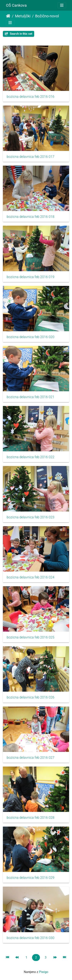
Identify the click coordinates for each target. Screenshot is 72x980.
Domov (8, 16)
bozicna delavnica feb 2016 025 (31, 637)
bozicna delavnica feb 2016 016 (31, 97)
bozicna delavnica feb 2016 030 (31, 938)
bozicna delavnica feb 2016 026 (31, 697)
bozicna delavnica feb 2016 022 (31, 457)
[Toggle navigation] (62, 5)
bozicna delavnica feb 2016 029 (31, 878)
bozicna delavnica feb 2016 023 (31, 517)
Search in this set (19, 34)
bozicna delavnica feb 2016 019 (31, 277)
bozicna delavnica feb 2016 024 (31, 577)
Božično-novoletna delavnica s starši (51, 16)
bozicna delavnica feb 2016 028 (31, 818)
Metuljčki (23, 16)
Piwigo (44, 972)
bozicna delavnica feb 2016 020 (31, 337)
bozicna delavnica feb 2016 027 (31, 758)
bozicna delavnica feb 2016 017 (31, 157)
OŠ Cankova (16, 5)
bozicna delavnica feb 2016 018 (31, 217)
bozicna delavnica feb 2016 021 (31, 397)
